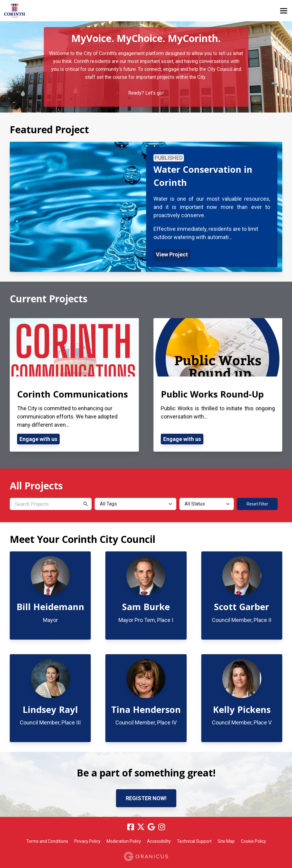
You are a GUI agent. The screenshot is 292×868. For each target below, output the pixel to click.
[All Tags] (136, 504)
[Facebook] (131, 827)
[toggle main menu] (284, 11)
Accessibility (159, 841)
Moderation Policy (124, 841)
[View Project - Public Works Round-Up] (218, 385)
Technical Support (194, 841)
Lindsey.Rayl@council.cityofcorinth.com (63, 733)
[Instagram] (162, 827)
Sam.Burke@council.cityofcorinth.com (157, 631)
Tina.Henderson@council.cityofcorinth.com (163, 733)
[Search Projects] (51, 504)
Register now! (146, 798)
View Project (172, 254)
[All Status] (207, 504)
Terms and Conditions (47, 841)
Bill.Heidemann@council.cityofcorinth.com (66, 631)
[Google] (151, 827)
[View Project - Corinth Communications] (74, 385)
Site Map (226, 841)
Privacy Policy (87, 841)
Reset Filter (257, 504)
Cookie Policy (253, 841)
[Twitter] (141, 827)
